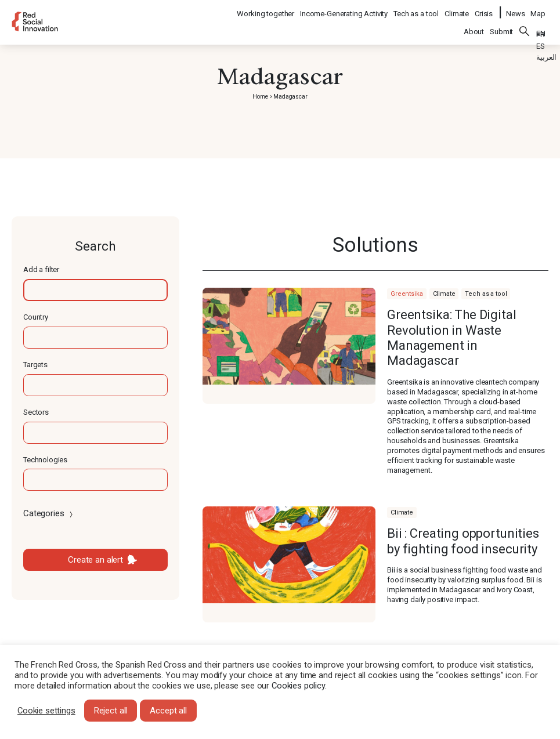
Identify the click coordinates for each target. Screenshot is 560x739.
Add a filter (41, 269)
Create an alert (95, 560)
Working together (266, 9)
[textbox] (95, 290)
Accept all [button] (168, 711)
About (474, 24)
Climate (457, 9)
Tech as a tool (417, 9)
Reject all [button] (111, 711)
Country (36, 317)
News (515, 9)
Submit (501, 24)
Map (538, 9)
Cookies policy (298, 686)
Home (260, 97)
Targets (35, 365)
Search (525, 24)
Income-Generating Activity (344, 9)
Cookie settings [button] (46, 711)
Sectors (36, 412)
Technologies (45, 460)
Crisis (484, 9)
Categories (49, 513)
